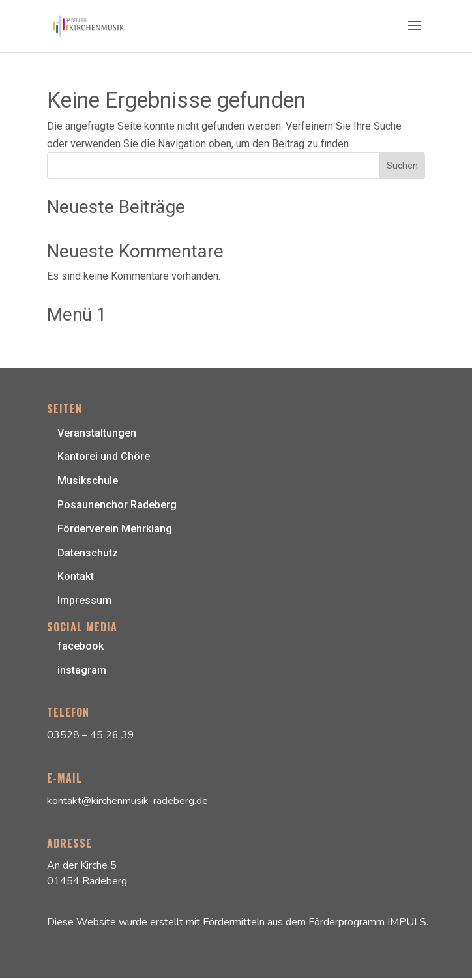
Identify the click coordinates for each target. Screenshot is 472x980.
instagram (82, 670)
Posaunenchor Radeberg (117, 505)
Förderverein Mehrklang (115, 529)
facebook (81, 646)
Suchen (402, 166)
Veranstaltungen (97, 433)
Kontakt (76, 576)
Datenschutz (88, 553)
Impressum (84, 600)
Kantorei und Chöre (104, 456)
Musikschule (88, 481)
